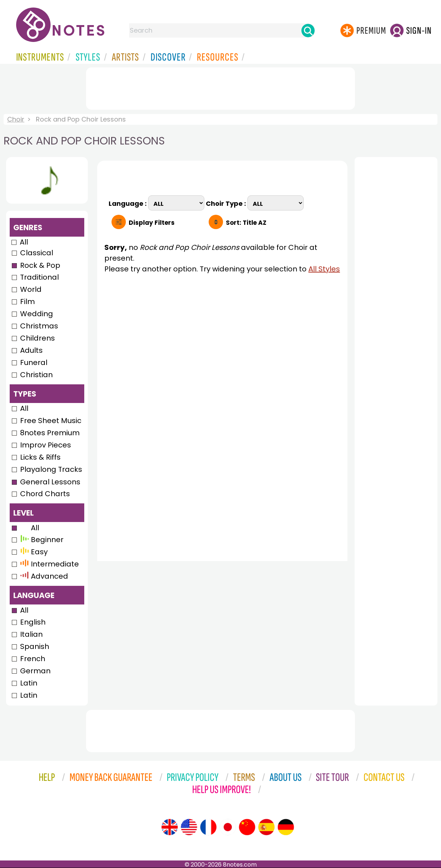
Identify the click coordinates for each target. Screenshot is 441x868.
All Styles (324, 269)
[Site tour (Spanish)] (266, 827)
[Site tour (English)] (170, 827)
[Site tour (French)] (208, 827)
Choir (16, 119)
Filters (152, 223)
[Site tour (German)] (286, 827)
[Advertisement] (220, 87)
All (24, 242)
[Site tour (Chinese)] (247, 827)
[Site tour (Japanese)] (228, 827)
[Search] (308, 30)
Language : (128, 203)
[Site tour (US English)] (189, 827)
